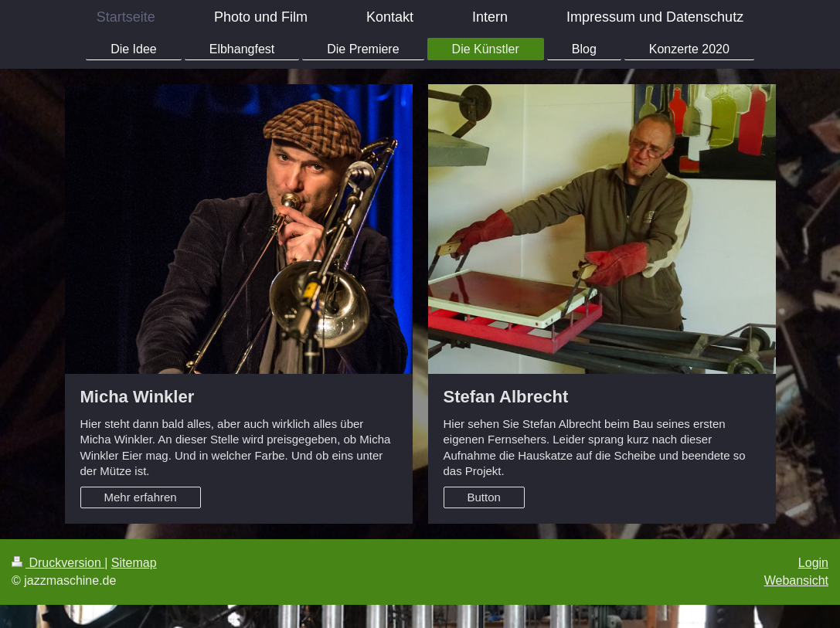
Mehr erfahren (141, 497)
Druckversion (58, 563)
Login (813, 563)
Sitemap (134, 563)
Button (484, 497)
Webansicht (796, 580)
